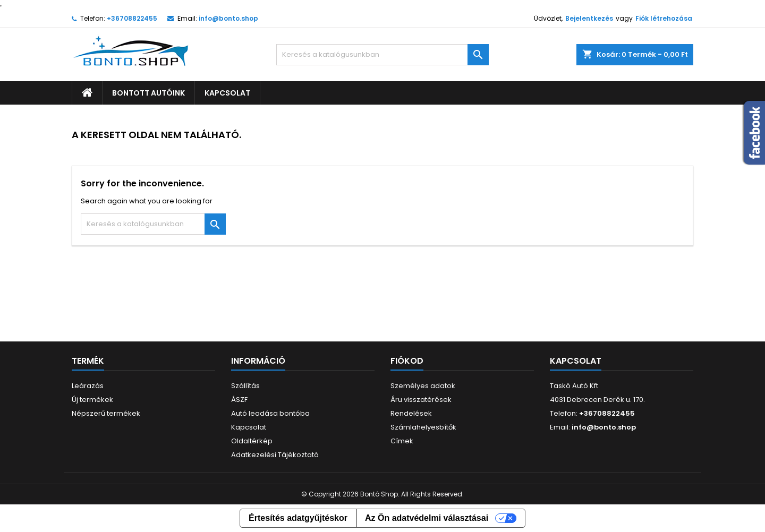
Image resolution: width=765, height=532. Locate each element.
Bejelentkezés (589, 18)
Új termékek (92, 400)
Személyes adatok (423, 386)
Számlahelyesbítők (423, 427)
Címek (402, 441)
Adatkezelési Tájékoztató (275, 455)
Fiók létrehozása (664, 18)
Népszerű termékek (106, 413)
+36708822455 (132, 18)
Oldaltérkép (252, 441)
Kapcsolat (227, 93)
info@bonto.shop (228, 18)
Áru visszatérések (421, 400)
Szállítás (245, 386)
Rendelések (411, 413)
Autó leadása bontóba (270, 413)
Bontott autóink (148, 93)
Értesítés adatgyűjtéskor (298, 518)
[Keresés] (382, 55)
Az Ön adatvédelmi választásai (427, 518)
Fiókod (407, 361)
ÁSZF (239, 400)
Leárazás (88, 386)
